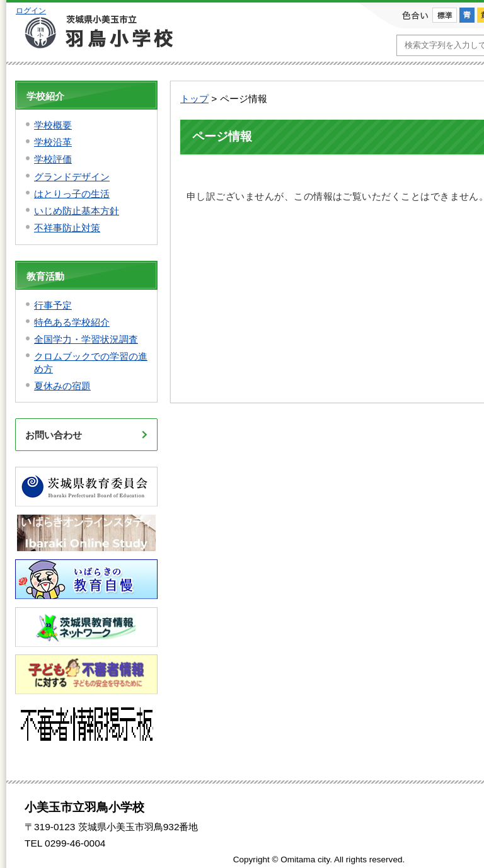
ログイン (31, 10)
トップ (194, 99)
